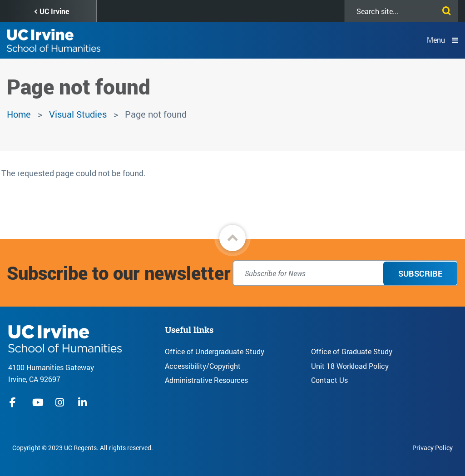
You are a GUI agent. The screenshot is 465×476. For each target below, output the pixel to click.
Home (19, 114)
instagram (61, 402)
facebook (15, 402)
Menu (436, 40)
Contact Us (329, 380)
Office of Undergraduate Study (215, 351)
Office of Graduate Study (352, 351)
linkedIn (84, 402)
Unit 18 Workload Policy (350, 366)
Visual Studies (78, 114)
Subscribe (420, 273)
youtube (38, 402)
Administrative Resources (206, 380)
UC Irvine (54, 11)
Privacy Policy (433, 448)
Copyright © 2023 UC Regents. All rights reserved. (83, 448)
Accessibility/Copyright (203, 366)
